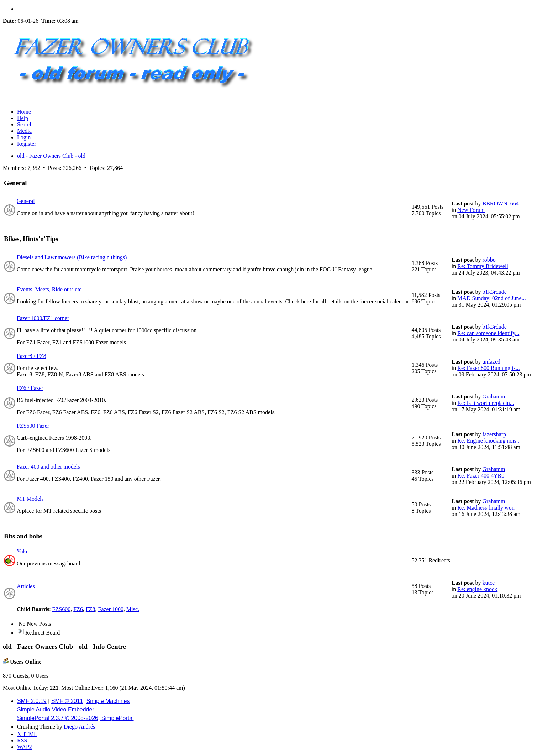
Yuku (23, 551)
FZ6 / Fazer (30, 388)
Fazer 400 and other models (48, 467)
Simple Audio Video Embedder (56, 710)
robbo (489, 260)
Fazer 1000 (111, 609)
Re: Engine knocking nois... (489, 441)
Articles (26, 586)
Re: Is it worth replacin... (486, 403)
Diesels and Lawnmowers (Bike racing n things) (72, 257)
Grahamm (494, 397)
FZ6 (78, 609)
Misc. (133, 609)
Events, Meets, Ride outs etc (49, 289)
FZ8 (91, 609)
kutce (488, 583)
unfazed (491, 362)
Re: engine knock (477, 589)
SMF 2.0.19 (32, 701)
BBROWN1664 (500, 204)
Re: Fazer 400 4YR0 (481, 476)
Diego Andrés (79, 727)
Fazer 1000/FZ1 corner (43, 318)
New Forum (471, 210)
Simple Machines (108, 701)
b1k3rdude (494, 292)
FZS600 (62, 609)
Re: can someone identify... (488, 333)
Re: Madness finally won (486, 508)
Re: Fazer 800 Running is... (489, 368)
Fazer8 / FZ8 (31, 356)
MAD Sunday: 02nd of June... (491, 298)
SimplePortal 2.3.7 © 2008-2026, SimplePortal (75, 718)
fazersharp (494, 434)
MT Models (30, 499)
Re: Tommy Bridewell (483, 266)
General (26, 201)
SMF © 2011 (67, 701)
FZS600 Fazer (33, 426)
